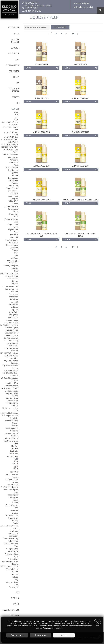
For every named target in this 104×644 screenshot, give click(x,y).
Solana (15, 521)
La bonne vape (12, 320)
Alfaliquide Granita (10, 155)
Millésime (14, 431)
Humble (15, 281)
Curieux (15, 204)
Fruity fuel (14, 248)
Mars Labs (14, 418)
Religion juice (13, 495)
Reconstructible (11, 610)
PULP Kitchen (13, 485)
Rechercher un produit (83, 7)
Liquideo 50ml (12, 383)
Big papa (15, 173)
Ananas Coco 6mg (41, 132)
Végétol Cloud (12, 569)
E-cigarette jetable (14, 90)
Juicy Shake (13, 304)
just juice (15, 307)
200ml (15, 464)
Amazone (14, 160)
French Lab (14, 243)
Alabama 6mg (79, 64)
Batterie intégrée (15, 41)
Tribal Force (13, 541)
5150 (16, 112)
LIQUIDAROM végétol (10, 378)
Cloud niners (13, 186)
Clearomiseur (13, 65)
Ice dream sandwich (10, 286)
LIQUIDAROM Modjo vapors (10, 367)
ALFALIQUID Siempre (10, 145)
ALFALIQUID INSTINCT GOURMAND (10, 141)
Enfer (16, 227)
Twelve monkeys (11, 544)
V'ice (16, 546)
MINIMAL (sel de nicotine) (12, 435)
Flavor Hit (14, 235)
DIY (18, 83)
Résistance (14, 616)
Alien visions (13, 157)
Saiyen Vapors (12, 505)
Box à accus (13, 54)
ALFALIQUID (13, 125)
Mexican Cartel (12, 428)
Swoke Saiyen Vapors (9, 526)
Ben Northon (13, 170)
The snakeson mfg (10, 538)
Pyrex (16, 604)
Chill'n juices (13, 181)
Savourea (14, 510)
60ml (16, 468)
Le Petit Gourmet (11, 338)
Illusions (15, 292)
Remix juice (13, 497)
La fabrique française (9, 325)
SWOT (16, 528)
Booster (15, 48)
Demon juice (13, 209)
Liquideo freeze (12, 391)
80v (17, 114)
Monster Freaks (12, 438)
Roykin (16, 500)
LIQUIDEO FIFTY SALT (10, 388)
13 (73, 34)
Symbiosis (14, 531)
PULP (16, 459)
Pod (17, 592)
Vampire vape (12, 549)
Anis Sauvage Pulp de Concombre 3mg (79, 200)
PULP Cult (14, 472)
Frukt (16, 253)
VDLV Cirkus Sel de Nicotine (10, 563)
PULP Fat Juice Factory (12, 476)
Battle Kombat (12, 168)
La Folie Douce (12, 330)
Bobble (15, 175)
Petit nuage (14, 454)
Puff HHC (15, 598)
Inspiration (14, 294)
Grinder (16, 97)
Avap (16, 165)
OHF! (16, 443)
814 (17, 117)
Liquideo (15, 381)
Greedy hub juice (11, 266)
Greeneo (15, 268)
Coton (16, 77)
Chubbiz (15, 183)
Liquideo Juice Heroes (12, 395)
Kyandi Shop (13, 317)
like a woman (13, 343)
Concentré (14, 71)
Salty (16, 508)
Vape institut (13, 551)
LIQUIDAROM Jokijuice (9, 353)
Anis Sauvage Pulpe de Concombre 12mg (79, 235)
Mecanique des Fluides (12, 422)
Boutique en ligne (81, 3)
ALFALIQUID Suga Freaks (11, 151)
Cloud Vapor (13, 191)
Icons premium (12, 289)
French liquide (12, 245)
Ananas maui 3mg (41, 166)
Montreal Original (11, 441)
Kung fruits (14, 315)
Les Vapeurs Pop (11, 341)
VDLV (16, 557)
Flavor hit (14, 237)
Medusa (15, 426)
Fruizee (15, 250)
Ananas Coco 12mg (79, 132)
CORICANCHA (13, 201)
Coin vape (14, 193)
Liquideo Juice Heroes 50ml (12, 400)
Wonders (14, 574)
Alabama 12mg (41, 98)
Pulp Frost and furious (12, 481)
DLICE (16, 217)
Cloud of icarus (12, 188)
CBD (18, 60)
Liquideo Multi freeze (9, 413)
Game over (14, 263)
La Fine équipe (12, 328)
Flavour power (12, 240)
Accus (17, 34)
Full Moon (14, 258)
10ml (16, 461)
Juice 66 (15, 302)
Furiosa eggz (13, 261)
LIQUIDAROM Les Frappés (11, 362)
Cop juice (14, 199)
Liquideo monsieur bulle (10, 409)
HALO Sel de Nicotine (9, 273)
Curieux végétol (12, 206)
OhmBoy (15, 446)
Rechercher (60, 27)
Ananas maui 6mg (79, 166)
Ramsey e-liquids (11, 490)
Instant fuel (14, 297)
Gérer (64, 635)
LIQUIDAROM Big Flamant (12, 350)
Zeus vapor (13, 587)
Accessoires (13, 28)
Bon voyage (13, 178)
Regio (16, 492)
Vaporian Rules (12, 554)
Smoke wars (13, 518)
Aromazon (14, 162)
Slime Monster (12, 516)
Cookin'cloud (13, 196)
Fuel (16, 255)
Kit (18, 103)
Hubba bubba (13, 279)
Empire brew (13, 224)
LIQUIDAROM (13, 346)
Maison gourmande (10, 416)
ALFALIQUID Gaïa (11, 137)
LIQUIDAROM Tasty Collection (11, 374)
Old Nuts (15, 449)
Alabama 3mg (41, 64)
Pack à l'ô (14, 451)
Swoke (16, 523)
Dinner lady (13, 214)
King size (14, 310)
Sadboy (15, 503)
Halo (16, 271)
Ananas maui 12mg (41, 200)
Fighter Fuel (13, 230)
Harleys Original (12, 276)
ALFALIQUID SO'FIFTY (10, 147)
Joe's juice (14, 299)
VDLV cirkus (13, 559)
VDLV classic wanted (9, 567)
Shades (15, 513)
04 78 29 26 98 (30, 3)
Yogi (17, 580)
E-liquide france (12, 219)
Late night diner (12, 333)
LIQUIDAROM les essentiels (12, 357)
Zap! (16, 585)
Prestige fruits (13, 456)
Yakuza (15, 577)
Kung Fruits (14, 312)
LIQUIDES (16, 109)
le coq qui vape (12, 335)
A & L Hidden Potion (10, 122)
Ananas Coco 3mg (79, 98)
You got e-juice (12, 582)
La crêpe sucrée (11, 323)
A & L (16, 120)
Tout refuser (41, 635)
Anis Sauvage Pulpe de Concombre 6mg (41, 235)
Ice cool (15, 284)
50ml (16, 466)
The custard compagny (13, 535)
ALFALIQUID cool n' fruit (10, 129)
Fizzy (16, 232)
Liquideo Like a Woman (12, 404)
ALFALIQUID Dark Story (11, 133)
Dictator (15, 212)
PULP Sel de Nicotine (10, 487)
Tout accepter (17, 635)
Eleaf (16, 222)
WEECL (15, 572)
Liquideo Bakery (12, 386)
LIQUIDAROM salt (11, 371)
